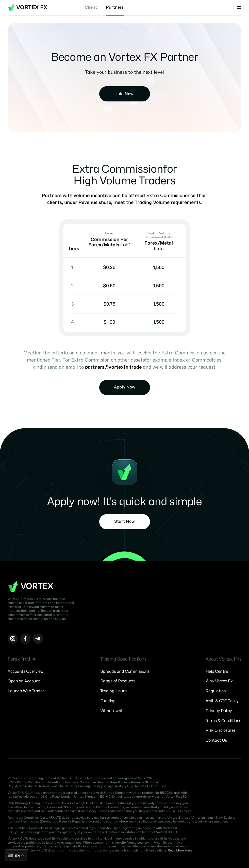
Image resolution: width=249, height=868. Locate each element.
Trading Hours (113, 691)
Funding (108, 701)
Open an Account (24, 681)
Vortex (31, 587)
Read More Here (180, 850)
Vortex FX (28, 8)
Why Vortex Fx (219, 681)
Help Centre (217, 671)
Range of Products (118, 681)
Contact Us (216, 740)
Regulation (216, 691)
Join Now (125, 94)
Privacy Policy (219, 711)
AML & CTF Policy (222, 701)
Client (91, 7)
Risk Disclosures (221, 730)
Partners (115, 7)
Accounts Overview (26, 671)
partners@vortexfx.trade (113, 367)
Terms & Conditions (223, 721)
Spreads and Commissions (125, 671)
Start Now (124, 521)
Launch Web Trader (26, 691)
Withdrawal (111, 711)
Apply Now (125, 387)
